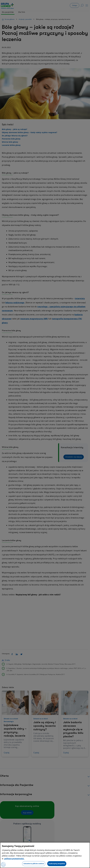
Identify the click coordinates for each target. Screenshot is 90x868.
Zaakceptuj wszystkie (57, 864)
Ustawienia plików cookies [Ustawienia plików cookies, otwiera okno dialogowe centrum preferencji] (34, 864)
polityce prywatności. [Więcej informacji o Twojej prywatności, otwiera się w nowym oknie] (14, 859)
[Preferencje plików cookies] (3, 864)
